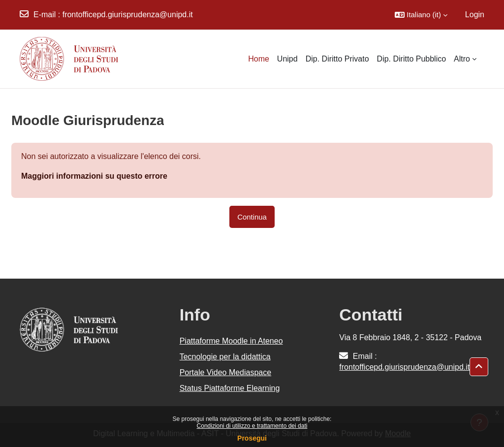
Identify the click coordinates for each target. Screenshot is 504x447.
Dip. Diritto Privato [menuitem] (337, 59)
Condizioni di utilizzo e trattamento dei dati (252, 426)
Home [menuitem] (259, 59)
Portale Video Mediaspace (226, 372)
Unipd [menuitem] (287, 59)
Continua (252, 217)
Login (475, 15)
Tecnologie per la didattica (225, 357)
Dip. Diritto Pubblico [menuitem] (412, 59)
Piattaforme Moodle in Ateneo (231, 341)
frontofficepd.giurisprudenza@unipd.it (128, 15)
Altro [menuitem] (462, 59)
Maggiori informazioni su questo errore (94, 176)
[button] (421, 15)
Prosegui (252, 438)
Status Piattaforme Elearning (230, 388)
